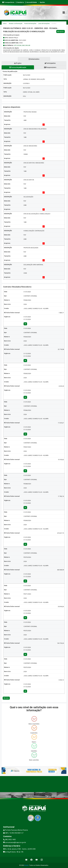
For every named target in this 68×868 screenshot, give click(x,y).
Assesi (26, 865)
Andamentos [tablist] (34, 59)
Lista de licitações (44, 23)
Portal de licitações (30, 23)
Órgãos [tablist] (18, 63)
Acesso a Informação (16, 23)
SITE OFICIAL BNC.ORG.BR (22, 45)
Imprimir (61, 31)
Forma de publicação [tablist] (18, 67)
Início (5, 23)
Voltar (6, 698)
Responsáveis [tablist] (50, 67)
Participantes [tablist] (50, 63)
